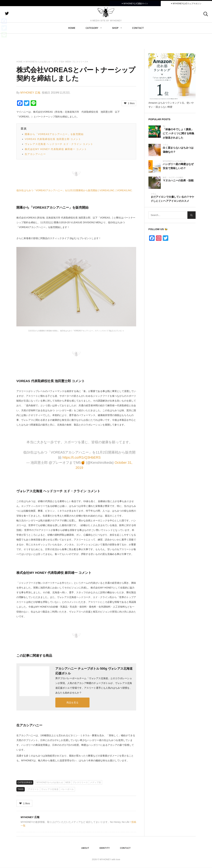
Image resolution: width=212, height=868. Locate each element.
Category (92, 44)
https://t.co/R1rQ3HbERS (82, 457)
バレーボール (67, 789)
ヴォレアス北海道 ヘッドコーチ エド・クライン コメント (59, 144)
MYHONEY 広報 (30, 93)
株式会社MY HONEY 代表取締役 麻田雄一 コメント (56, 149)
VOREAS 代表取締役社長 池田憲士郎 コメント (53, 139)
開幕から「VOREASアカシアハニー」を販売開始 (54, 134)
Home (72, 44)
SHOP (115, 44)
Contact (138, 44)
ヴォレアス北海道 (50, 789)
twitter (25, 21)
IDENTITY (105, 848)
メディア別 (95, 782)
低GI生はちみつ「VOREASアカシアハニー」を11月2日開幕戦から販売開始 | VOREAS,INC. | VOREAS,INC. (74, 190)
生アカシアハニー (35, 154)
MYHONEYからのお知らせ (50, 782)
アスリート (33, 789)
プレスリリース (80, 782)
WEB (68, 782)
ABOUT (85, 848)
